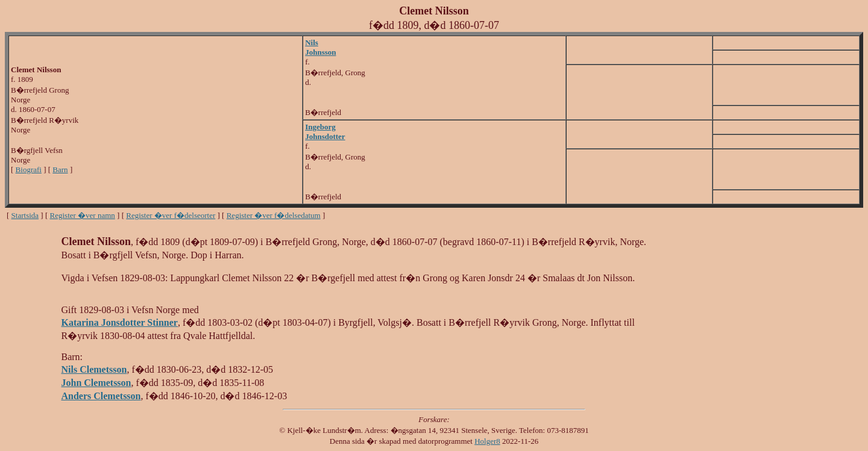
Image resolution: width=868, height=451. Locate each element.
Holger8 (487, 441)
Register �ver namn (83, 215)
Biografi (29, 170)
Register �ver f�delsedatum (274, 215)
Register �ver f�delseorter (171, 215)
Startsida (25, 215)
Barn (60, 170)
